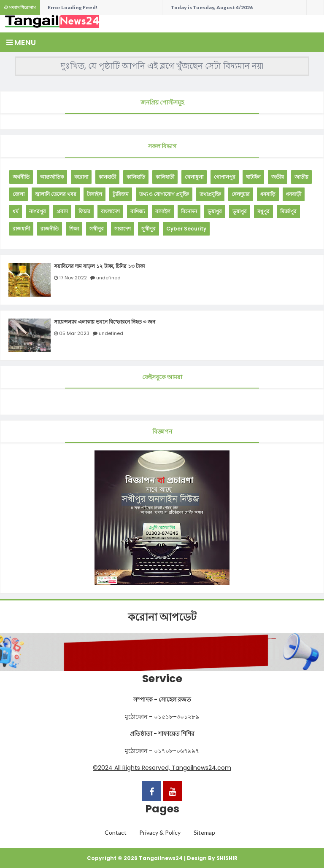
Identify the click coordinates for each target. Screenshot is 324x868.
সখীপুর (97, 229)
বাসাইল (163, 211)
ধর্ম (16, 211)
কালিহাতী (165, 177)
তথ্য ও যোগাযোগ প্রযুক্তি (164, 194)
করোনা (81, 177)
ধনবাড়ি (268, 194)
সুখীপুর (148, 229)
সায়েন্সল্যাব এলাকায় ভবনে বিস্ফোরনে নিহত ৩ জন (105, 322)
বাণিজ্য (138, 211)
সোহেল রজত (175, 699)
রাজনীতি (50, 229)
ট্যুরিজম (121, 194)
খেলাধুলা (194, 177)
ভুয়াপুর (215, 211)
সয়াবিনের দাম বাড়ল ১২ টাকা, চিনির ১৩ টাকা (99, 266)
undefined (108, 278)
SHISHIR (227, 858)
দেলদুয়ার (241, 194)
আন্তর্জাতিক (52, 177)
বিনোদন (189, 211)
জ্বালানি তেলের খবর (56, 194)
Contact (116, 832)
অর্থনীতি (21, 177)
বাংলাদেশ (110, 211)
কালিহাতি (136, 177)
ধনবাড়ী (294, 194)
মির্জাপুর (288, 211)
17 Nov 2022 (73, 278)
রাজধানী (21, 229)
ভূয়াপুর (240, 211)
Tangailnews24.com (201, 768)
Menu (21, 42)
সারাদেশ (123, 229)
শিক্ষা (74, 229)
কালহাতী (107, 177)
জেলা (19, 194)
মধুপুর (263, 211)
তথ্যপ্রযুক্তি (210, 194)
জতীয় (278, 177)
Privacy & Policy (160, 832)
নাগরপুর (38, 211)
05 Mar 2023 (74, 333)
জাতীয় (301, 177)
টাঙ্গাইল (94, 194)
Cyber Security (186, 229)
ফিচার (84, 211)
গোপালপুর (225, 177)
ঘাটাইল (253, 177)
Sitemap (204, 832)
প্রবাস (62, 211)
